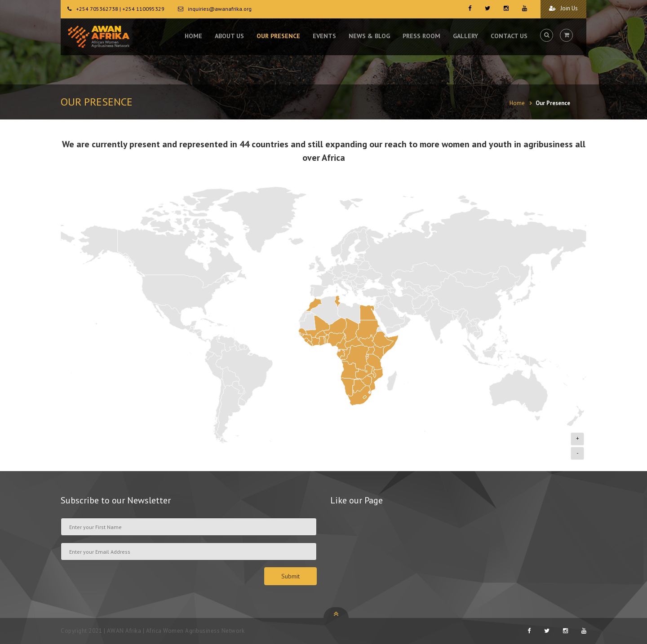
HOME (193, 36)
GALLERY (465, 36)
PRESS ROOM (421, 36)
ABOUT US (229, 36)
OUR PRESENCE (278, 36)
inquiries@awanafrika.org (220, 9)
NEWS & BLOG (369, 36)
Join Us (563, 8)
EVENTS (324, 36)
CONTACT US (509, 36)
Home (517, 103)
